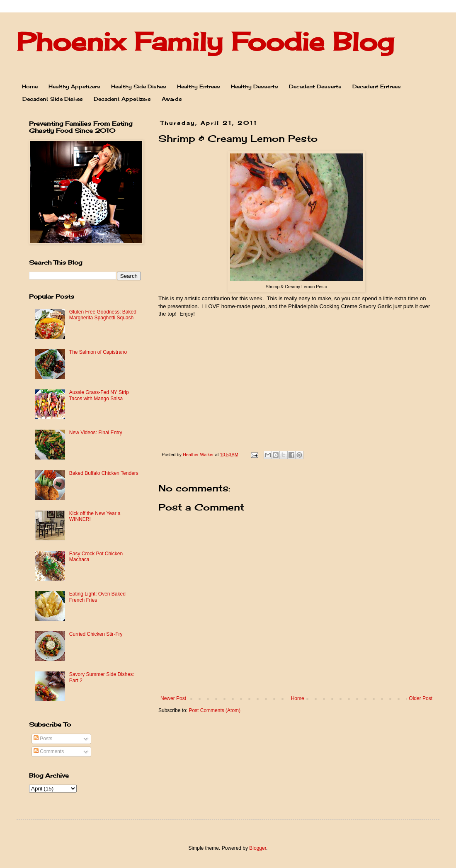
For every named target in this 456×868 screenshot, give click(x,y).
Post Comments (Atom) (215, 710)
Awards (172, 99)
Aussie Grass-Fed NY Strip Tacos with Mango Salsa (99, 395)
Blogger (258, 848)
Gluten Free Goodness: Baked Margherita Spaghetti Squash (103, 315)
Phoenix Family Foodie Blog (205, 41)
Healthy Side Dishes (139, 86)
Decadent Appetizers (122, 99)
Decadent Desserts (315, 86)
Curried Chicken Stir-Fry (96, 634)
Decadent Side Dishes (53, 99)
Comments (49, 751)
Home (30, 86)
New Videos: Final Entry (96, 433)
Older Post (421, 698)
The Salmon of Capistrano (98, 352)
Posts (43, 739)
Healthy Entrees (199, 86)
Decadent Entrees (377, 86)
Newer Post (173, 698)
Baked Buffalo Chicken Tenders (104, 473)
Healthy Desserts (255, 86)
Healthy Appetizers (74, 86)
